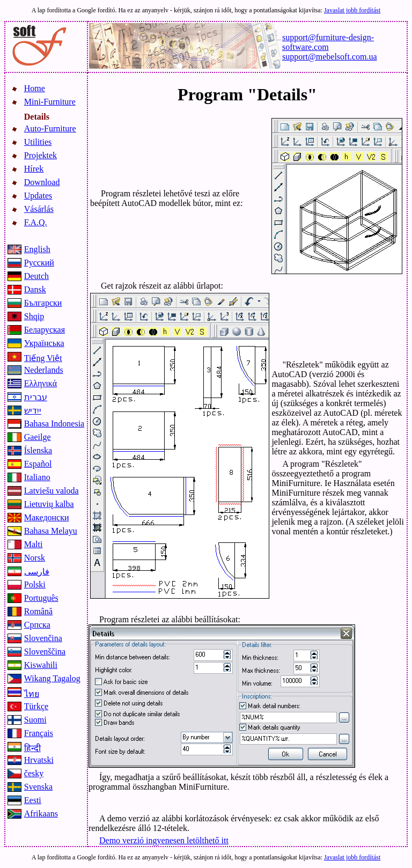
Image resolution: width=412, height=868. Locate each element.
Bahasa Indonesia (54, 424)
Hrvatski (39, 760)
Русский (39, 263)
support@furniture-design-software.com (328, 42)
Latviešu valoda (51, 491)
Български (43, 303)
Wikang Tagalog (52, 678)
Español (38, 464)
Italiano (37, 477)
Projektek (41, 155)
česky (34, 773)
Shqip (34, 316)
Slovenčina (43, 638)
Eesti (33, 800)
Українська (44, 343)
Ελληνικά (41, 383)
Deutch (36, 276)
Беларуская (45, 330)
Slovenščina (45, 652)
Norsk (35, 558)
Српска (37, 625)
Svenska (38, 787)
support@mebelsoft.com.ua (329, 57)
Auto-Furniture (50, 128)
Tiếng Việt (43, 358)
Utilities (38, 142)
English (37, 249)
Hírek (34, 169)
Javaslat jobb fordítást (352, 10)
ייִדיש (33, 411)
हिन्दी (32, 748)
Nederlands (44, 370)
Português (41, 598)
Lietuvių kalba (49, 504)
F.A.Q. (36, 222)
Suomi (35, 720)
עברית (36, 397)
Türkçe (36, 706)
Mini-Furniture (50, 102)
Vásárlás (39, 209)
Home (35, 88)
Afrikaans (41, 814)
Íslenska (38, 450)
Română (38, 611)
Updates (38, 196)
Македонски (47, 517)
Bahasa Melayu (51, 531)
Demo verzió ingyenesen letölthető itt (164, 840)
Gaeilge (38, 437)
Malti (34, 544)
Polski (35, 584)
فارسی (37, 572)
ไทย (32, 694)
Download (42, 182)
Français (39, 733)
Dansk (35, 289)
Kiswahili (41, 665)
